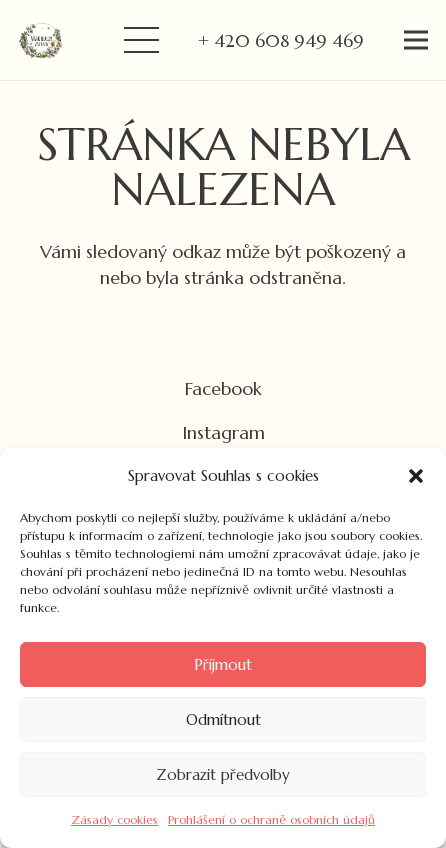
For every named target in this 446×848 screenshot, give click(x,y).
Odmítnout (223, 719)
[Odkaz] (40, 40)
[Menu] (141, 40)
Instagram (223, 432)
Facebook (223, 388)
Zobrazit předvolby (223, 774)
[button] (416, 476)
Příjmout (223, 664)
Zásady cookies (114, 819)
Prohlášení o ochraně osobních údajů (271, 819)
